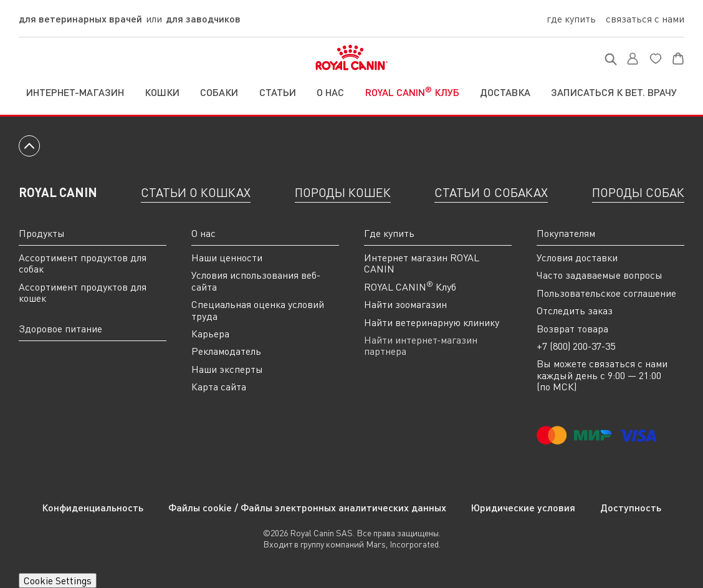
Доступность (631, 507)
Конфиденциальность (93, 507)
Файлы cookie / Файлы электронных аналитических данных (307, 507)
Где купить (571, 19)
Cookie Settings (58, 581)
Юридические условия (523, 507)
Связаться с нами (645, 19)
